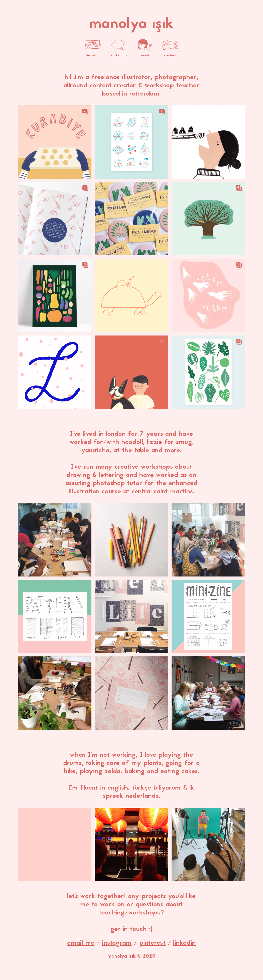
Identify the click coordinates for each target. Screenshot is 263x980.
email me (81, 943)
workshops (119, 53)
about (144, 53)
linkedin (184, 943)
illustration (93, 53)
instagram (117, 943)
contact (170, 53)
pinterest (152, 943)
